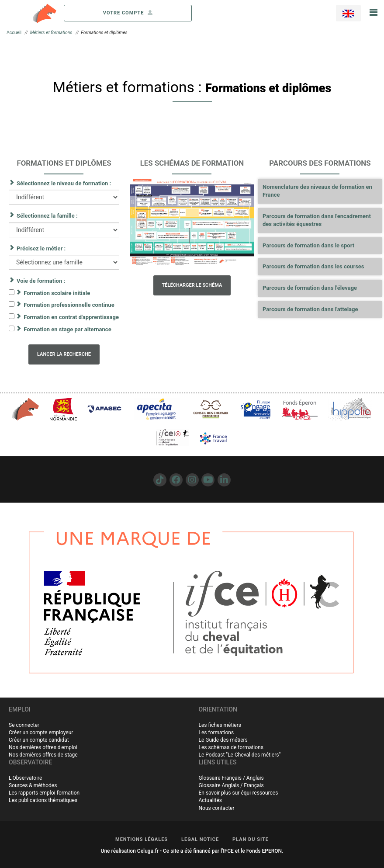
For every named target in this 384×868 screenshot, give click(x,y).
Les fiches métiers (220, 725)
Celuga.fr (148, 851)
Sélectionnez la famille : (47, 216)
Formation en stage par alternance (67, 329)
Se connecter (24, 725)
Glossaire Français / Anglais (231, 778)
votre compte (128, 13)
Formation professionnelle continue (69, 305)
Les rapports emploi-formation (44, 793)
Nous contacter (217, 808)
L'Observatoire (25, 778)
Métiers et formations (51, 33)
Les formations (216, 733)
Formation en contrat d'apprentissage (71, 317)
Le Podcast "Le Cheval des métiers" (240, 755)
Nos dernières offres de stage (43, 755)
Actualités (211, 800)
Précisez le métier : (41, 248)
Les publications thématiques (43, 800)
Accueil (14, 33)
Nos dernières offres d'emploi (43, 747)
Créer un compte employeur (41, 733)
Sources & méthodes (33, 785)
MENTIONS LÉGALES (142, 839)
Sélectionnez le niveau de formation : (64, 183)
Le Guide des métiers (223, 740)
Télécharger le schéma (192, 285)
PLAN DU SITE (251, 839)
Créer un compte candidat (39, 740)
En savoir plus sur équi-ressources (239, 793)
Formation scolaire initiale (57, 293)
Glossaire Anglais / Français (231, 785)
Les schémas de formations (231, 747)
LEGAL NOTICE (200, 839)
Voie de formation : (41, 281)
